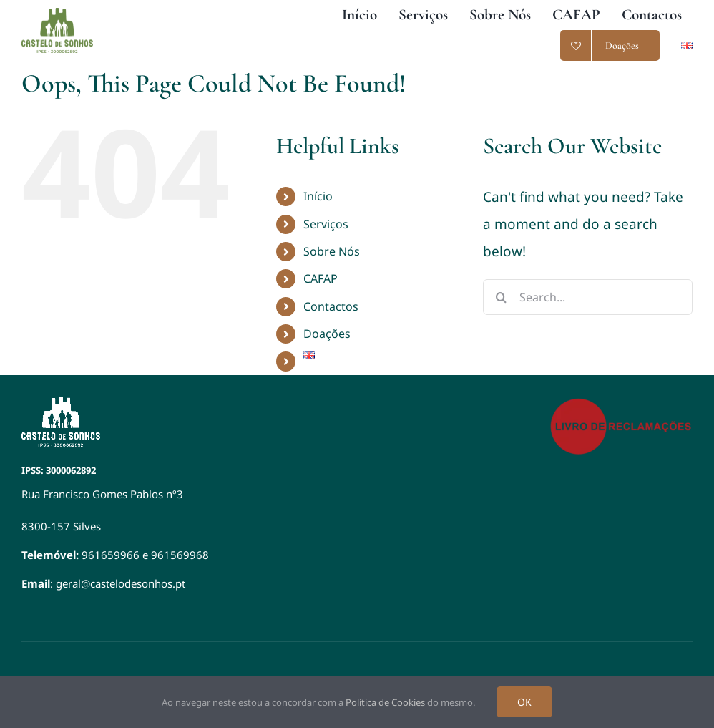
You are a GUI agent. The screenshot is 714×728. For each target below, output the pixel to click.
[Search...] (588, 297)
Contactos (331, 306)
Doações (327, 334)
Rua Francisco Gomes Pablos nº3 (102, 494)
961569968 (180, 555)
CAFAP (321, 278)
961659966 (111, 555)
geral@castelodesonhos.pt (121, 583)
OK (524, 702)
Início (318, 196)
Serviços (326, 224)
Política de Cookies (385, 702)
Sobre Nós (332, 251)
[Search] (501, 297)
